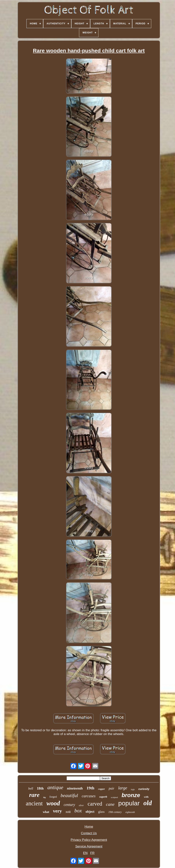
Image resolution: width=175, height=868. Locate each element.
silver (81, 805)
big (45, 797)
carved (95, 804)
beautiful (69, 795)
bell (31, 788)
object (90, 812)
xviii (68, 812)
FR (92, 853)
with (146, 797)
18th (40, 788)
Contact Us (89, 833)
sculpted (114, 797)
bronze (131, 795)
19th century (115, 812)
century (69, 805)
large (123, 788)
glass (101, 812)
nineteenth (75, 788)
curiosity (144, 789)
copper (101, 789)
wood (53, 803)
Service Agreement (89, 846)
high (133, 789)
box (78, 811)
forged (53, 797)
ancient (34, 803)
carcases (89, 796)
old (148, 803)
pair (111, 788)
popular (129, 803)
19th (91, 788)
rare (34, 795)
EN (85, 853)
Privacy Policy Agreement (89, 840)
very (57, 811)
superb (103, 797)
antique (55, 787)
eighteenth (130, 812)
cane (110, 804)
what (46, 812)
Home (89, 827)
